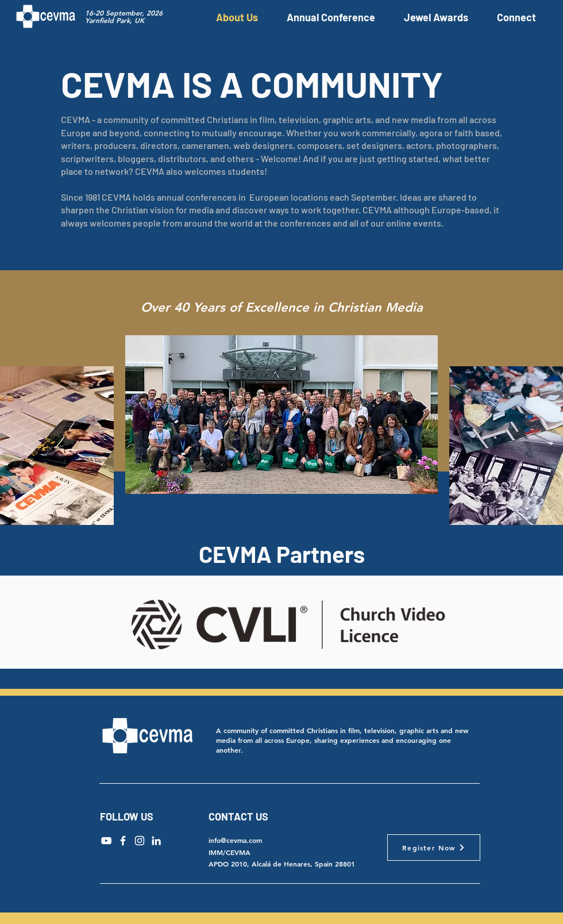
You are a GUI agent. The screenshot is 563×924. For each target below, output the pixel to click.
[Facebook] (123, 841)
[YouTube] (106, 841)
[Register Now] (434, 848)
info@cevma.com (235, 840)
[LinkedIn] (156, 841)
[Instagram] (140, 841)
